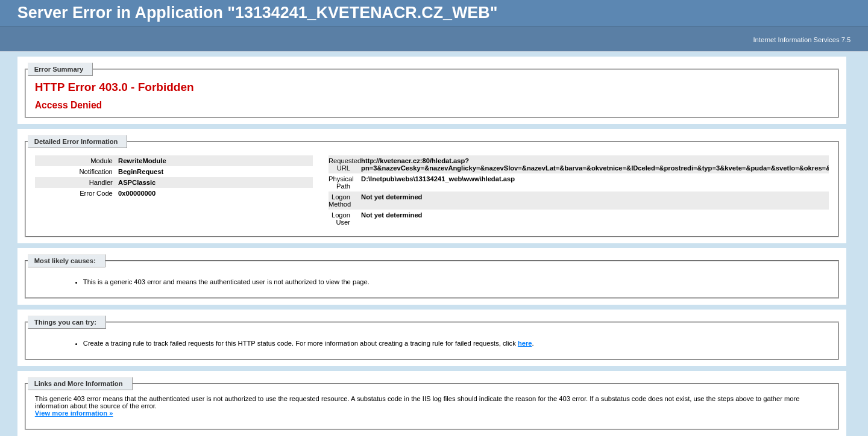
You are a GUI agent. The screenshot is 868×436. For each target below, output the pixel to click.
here (525, 343)
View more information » (74, 413)
